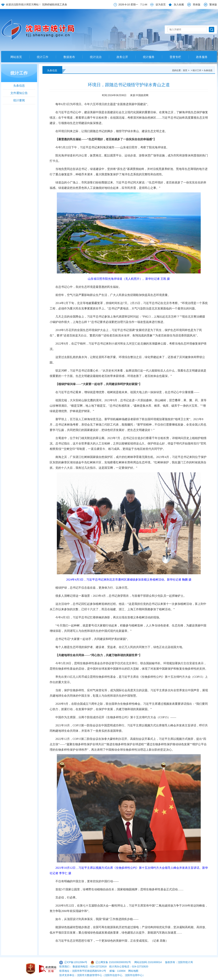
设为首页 (161, 5)
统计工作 (43, 57)
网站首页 (16, 57)
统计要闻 (19, 100)
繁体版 (213, 5)
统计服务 (149, 57)
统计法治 (96, 57)
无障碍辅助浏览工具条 (54, 5)
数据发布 (69, 57)
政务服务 (202, 57)
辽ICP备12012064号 (76, 962)
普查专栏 (175, 57)
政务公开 (122, 57)
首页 (185, 70)
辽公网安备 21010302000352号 (113, 962)
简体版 (197, 5)
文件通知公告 (19, 93)
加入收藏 (179, 5)
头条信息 (19, 86)
